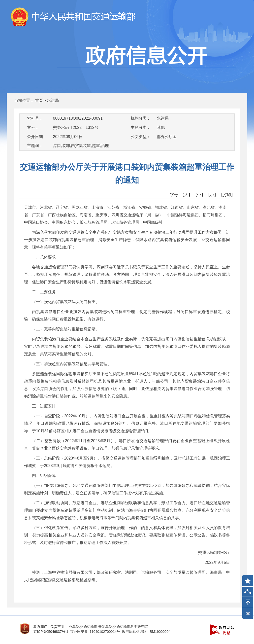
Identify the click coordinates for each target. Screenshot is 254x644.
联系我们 (40, 627)
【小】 (212, 195)
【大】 (186, 195)
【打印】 (227, 195)
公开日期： (37, 137)
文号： (33, 127)
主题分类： (141, 127)
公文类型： (141, 137)
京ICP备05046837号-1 (51, 632)
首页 (39, 100)
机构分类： (141, 118)
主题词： (35, 146)
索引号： (35, 118)
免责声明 (57, 627)
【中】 (199, 195)
